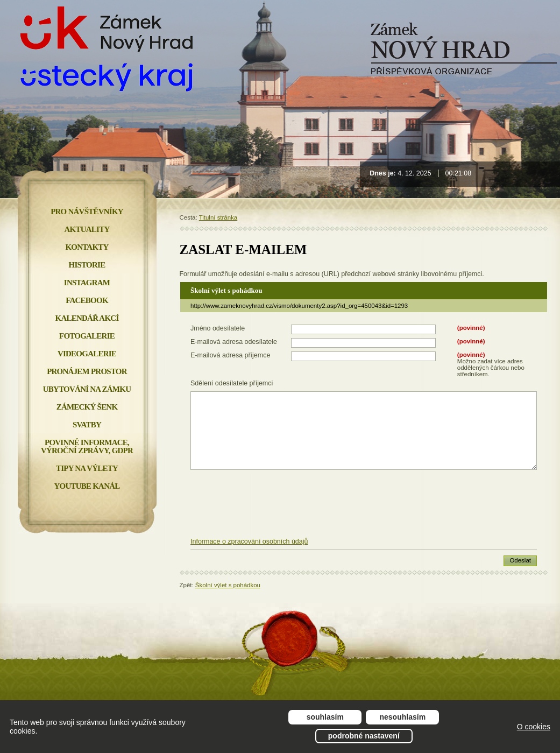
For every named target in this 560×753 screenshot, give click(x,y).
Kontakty (87, 247)
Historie (87, 265)
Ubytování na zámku (87, 389)
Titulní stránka (218, 217)
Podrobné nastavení (364, 736)
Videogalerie (87, 354)
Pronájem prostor (87, 371)
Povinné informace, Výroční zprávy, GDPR (87, 446)
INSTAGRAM (87, 283)
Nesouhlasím (403, 717)
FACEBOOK (87, 300)
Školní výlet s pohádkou (228, 585)
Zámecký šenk (87, 407)
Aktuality (87, 229)
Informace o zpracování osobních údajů (249, 541)
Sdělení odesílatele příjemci (232, 383)
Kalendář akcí (87, 318)
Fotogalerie (87, 336)
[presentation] (364, 504)
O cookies (534, 727)
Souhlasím (325, 717)
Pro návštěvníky (87, 212)
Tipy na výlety (87, 468)
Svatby (87, 425)
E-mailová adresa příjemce (230, 355)
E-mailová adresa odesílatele (234, 342)
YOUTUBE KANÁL (87, 486)
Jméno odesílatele (218, 328)
